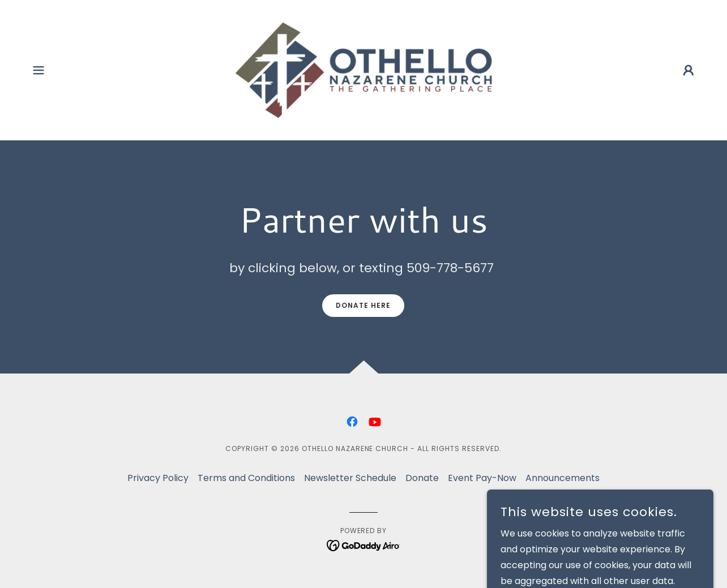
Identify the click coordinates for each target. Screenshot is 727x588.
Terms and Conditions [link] (246, 478)
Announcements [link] (563, 478)
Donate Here (363, 305)
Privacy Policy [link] (158, 478)
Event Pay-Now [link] (482, 478)
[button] (39, 70)
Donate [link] (422, 478)
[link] (363, 69)
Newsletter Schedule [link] (350, 478)
